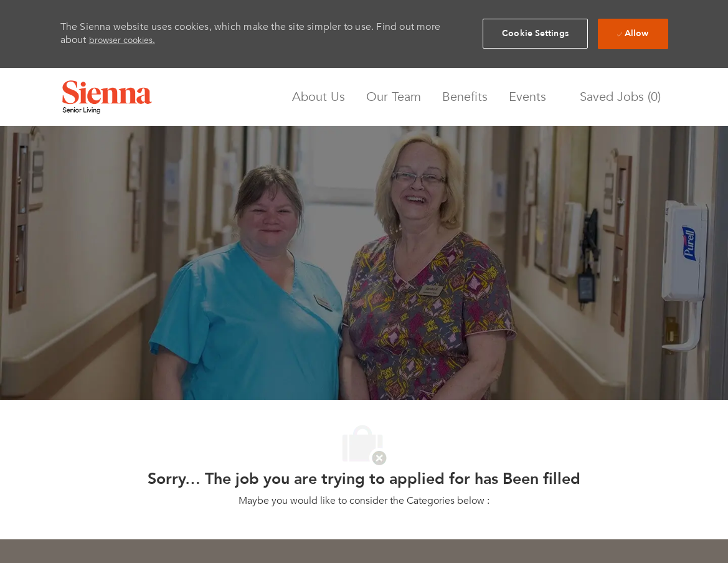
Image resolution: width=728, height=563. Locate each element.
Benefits (465, 97)
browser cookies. (122, 40)
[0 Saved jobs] (617, 97)
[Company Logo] (107, 97)
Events (527, 97)
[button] (535, 34)
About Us (319, 97)
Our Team (394, 97)
